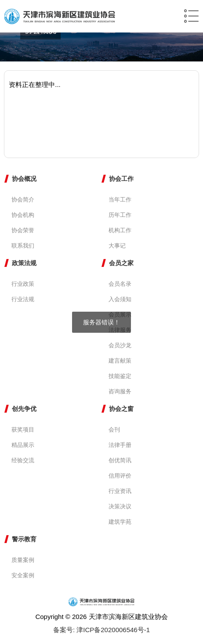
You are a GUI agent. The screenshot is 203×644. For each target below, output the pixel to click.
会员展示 (120, 315)
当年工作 (120, 200)
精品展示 (23, 445)
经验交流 (23, 460)
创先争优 (24, 409)
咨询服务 (120, 391)
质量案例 (23, 560)
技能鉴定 (120, 376)
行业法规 (23, 299)
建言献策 (120, 361)
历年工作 (120, 215)
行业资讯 (120, 491)
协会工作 (121, 179)
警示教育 (24, 539)
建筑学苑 (120, 522)
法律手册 (120, 445)
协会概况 (24, 179)
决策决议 (120, 506)
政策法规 (24, 263)
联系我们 (23, 246)
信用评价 (120, 476)
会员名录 (120, 284)
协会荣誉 (23, 230)
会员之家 (121, 263)
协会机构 (23, 215)
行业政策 (23, 284)
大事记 (117, 246)
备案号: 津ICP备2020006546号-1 (101, 630)
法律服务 (120, 330)
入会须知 (120, 299)
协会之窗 (121, 409)
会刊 (114, 430)
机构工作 (120, 230)
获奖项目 (23, 430)
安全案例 (23, 575)
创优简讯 (120, 460)
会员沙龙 (120, 345)
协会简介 (23, 200)
